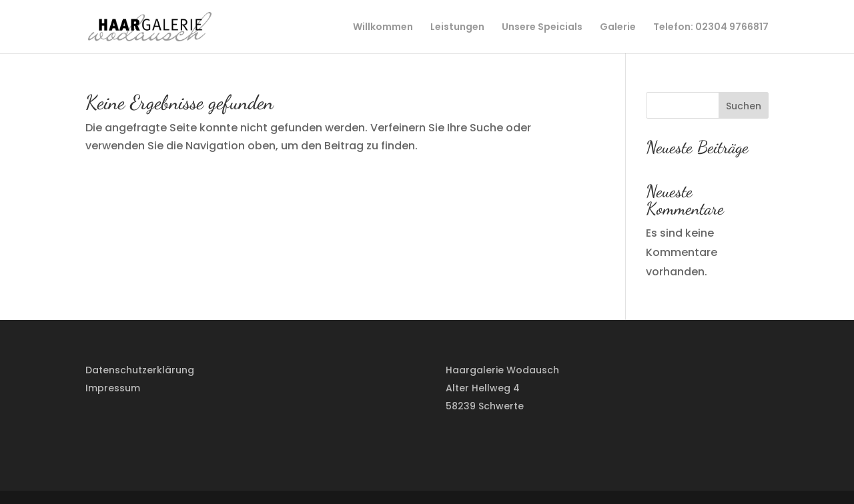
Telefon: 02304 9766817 (711, 28)
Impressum (113, 388)
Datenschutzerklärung (140, 370)
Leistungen (457, 28)
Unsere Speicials (542, 28)
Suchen (744, 106)
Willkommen (383, 28)
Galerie (618, 28)
